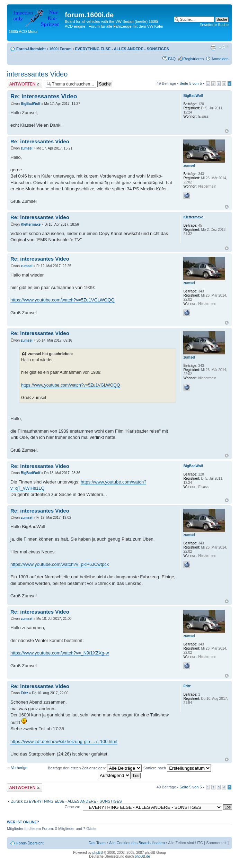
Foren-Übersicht (31, 49)
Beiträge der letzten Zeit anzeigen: (95, 768)
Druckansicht (213, 47)
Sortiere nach (177, 768)
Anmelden (220, 59)
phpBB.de (142, 856)
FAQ (172, 59)
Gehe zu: (72, 807)
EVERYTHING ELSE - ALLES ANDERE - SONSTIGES (122, 49)
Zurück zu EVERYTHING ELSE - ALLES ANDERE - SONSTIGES (67, 801)
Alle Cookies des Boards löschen (137, 843)
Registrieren (193, 59)
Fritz (24, 693)
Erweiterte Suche (214, 25)
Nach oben (227, 131)
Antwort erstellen (25, 84)
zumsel (27, 148)
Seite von (191, 83)
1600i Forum (60, 49)
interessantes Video (37, 74)
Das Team (97, 843)
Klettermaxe (31, 224)
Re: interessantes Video (44, 96)
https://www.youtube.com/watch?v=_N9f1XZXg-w (60, 653)
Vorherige (19, 768)
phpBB (98, 853)
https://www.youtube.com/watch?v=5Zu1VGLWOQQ (63, 300)
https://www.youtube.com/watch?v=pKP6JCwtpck (60, 564)
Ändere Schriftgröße (224, 47)
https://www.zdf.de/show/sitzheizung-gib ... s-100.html (64, 742)
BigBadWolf (30, 104)
